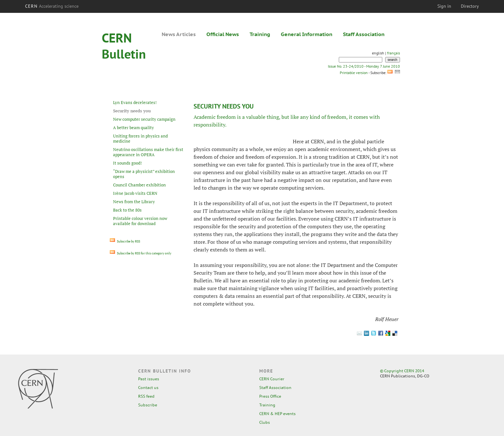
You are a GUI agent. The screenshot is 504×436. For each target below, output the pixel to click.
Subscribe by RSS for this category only (141, 253)
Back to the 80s (127, 210)
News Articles (179, 34)
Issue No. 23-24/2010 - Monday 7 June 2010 (364, 66)
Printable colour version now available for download (140, 221)
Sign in (444, 6)
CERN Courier (272, 379)
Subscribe (148, 405)
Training (260, 34)
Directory (470, 6)
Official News (223, 34)
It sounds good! (127, 163)
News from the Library (134, 202)
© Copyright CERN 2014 (402, 371)
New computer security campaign (144, 119)
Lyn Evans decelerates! (135, 102)
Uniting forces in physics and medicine (140, 138)
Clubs (265, 422)
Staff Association (364, 34)
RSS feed (146, 396)
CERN (52, 6)
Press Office (270, 396)
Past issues (149, 379)
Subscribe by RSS (125, 241)
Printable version (354, 73)
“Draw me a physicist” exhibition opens (144, 174)
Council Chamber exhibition (139, 185)
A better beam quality (133, 128)
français (394, 53)
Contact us (148, 388)
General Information (307, 34)
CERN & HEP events (277, 414)
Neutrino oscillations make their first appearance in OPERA (148, 152)
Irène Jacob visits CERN (135, 193)
